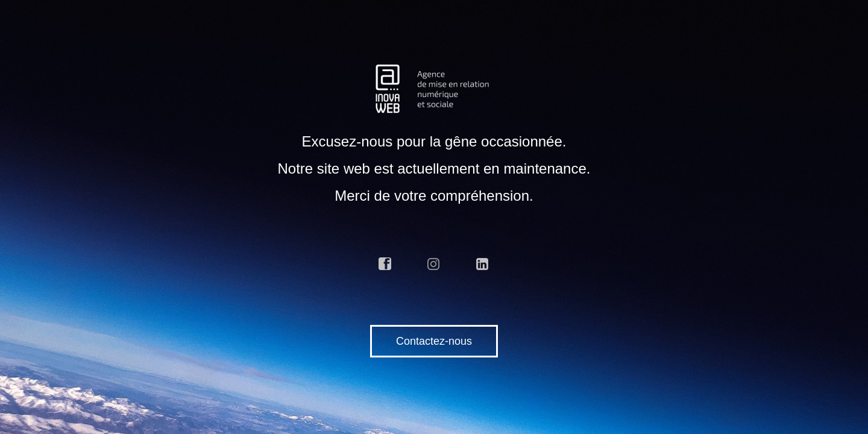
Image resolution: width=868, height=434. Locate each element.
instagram (434, 264)
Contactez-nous (434, 341)
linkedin (483, 264)
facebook (385, 264)
